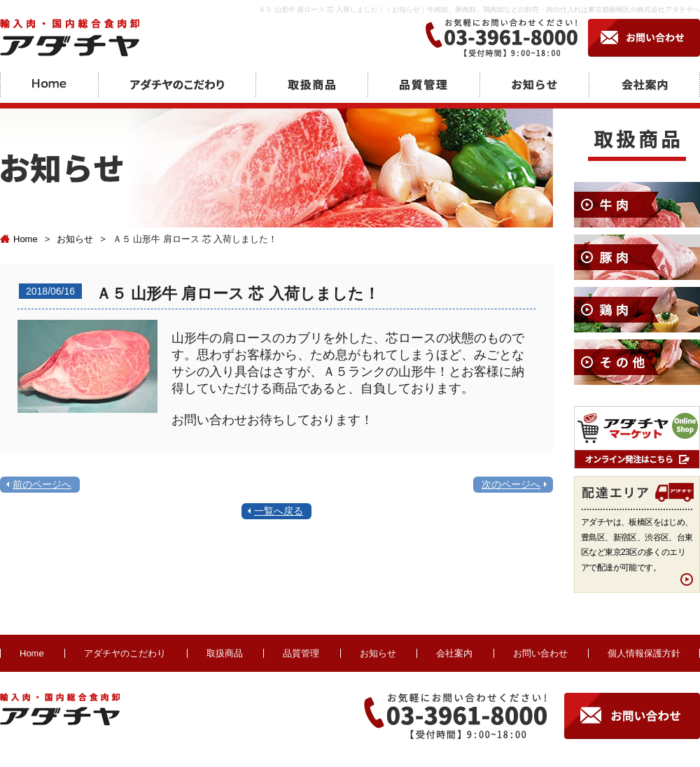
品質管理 (301, 653)
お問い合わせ (540, 653)
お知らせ (75, 239)
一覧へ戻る (279, 511)
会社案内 (454, 653)
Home (19, 239)
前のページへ (42, 484)
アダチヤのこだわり (125, 653)
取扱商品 (225, 653)
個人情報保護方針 (644, 653)
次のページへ (511, 484)
